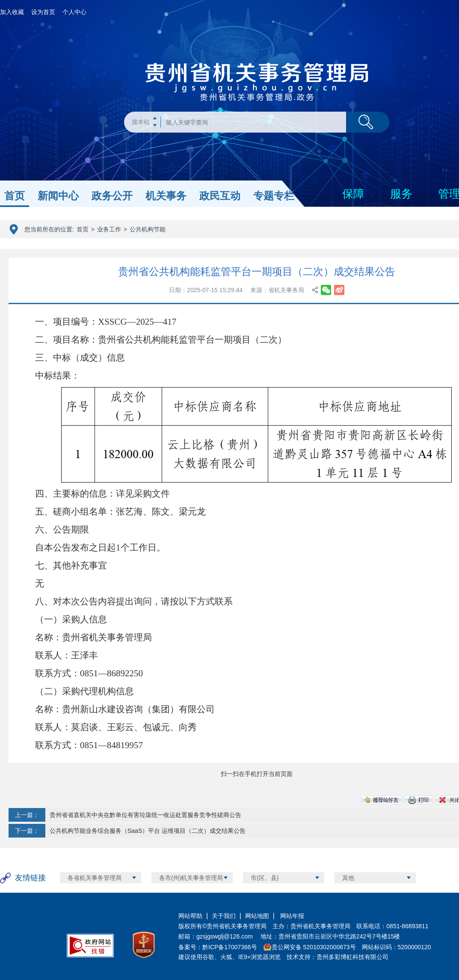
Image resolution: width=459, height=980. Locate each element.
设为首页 (43, 12)
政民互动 (220, 196)
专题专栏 (274, 196)
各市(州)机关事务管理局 (191, 878)
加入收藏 (12, 12)
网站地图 (257, 916)
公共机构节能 (148, 229)
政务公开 (112, 196)
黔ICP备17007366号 (230, 947)
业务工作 (109, 229)
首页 (15, 196)
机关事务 (166, 196)
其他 (348, 878)
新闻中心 (58, 196)
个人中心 (74, 12)
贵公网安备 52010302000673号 (314, 947)
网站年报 (291, 916)
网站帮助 (190, 916)
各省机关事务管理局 (95, 878)
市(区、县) (265, 878)
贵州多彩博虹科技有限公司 (352, 957)
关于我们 (224, 916)
